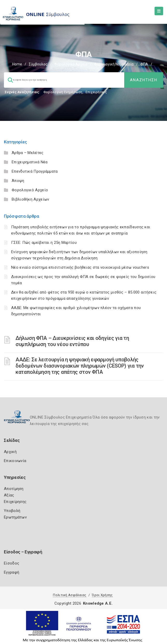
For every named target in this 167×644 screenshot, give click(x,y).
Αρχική (10, 452)
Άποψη (18, 181)
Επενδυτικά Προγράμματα (35, 171)
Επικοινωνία (15, 461)
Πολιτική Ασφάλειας (69, 595)
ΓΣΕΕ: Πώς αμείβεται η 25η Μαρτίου (44, 243)
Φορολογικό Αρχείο (71, 64)
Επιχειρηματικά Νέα (30, 162)
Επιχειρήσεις (96, 92)
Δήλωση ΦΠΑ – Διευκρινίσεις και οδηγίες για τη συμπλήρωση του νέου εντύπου (72, 341)
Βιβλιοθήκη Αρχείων (30, 199)
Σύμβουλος (38, 64)
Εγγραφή (12, 572)
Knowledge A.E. (98, 603)
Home (17, 64)
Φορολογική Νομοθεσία (114, 64)
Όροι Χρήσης (102, 595)
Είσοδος (12, 563)
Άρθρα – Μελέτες (28, 153)
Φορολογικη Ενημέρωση (63, 92)
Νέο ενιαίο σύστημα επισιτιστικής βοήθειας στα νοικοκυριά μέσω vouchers (80, 267)
